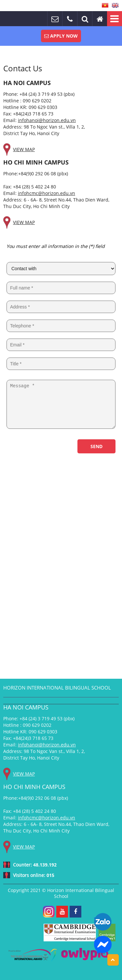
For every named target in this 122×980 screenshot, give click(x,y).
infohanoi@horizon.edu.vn (47, 120)
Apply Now (61, 36)
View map (24, 149)
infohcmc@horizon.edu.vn (47, 193)
